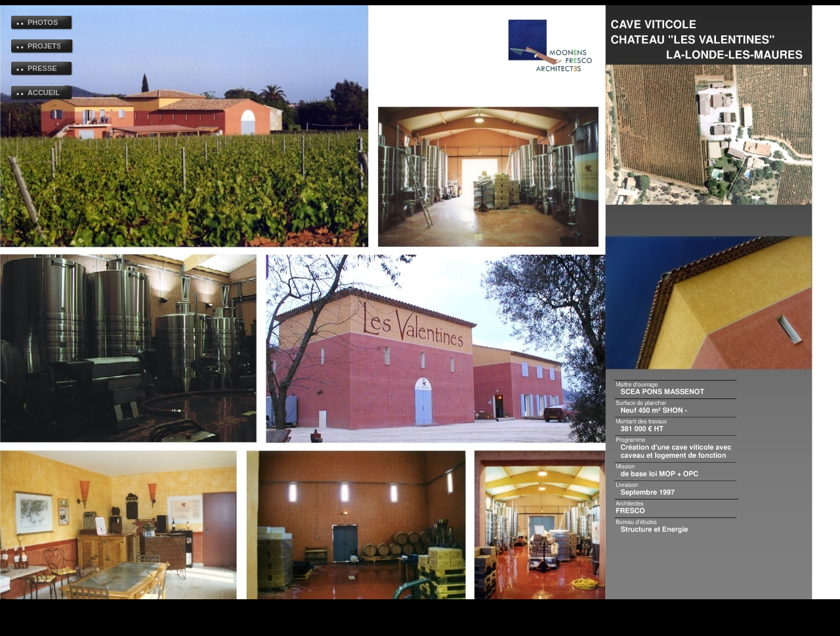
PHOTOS (43, 22)
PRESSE (42, 68)
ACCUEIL (44, 93)
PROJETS (44, 46)
